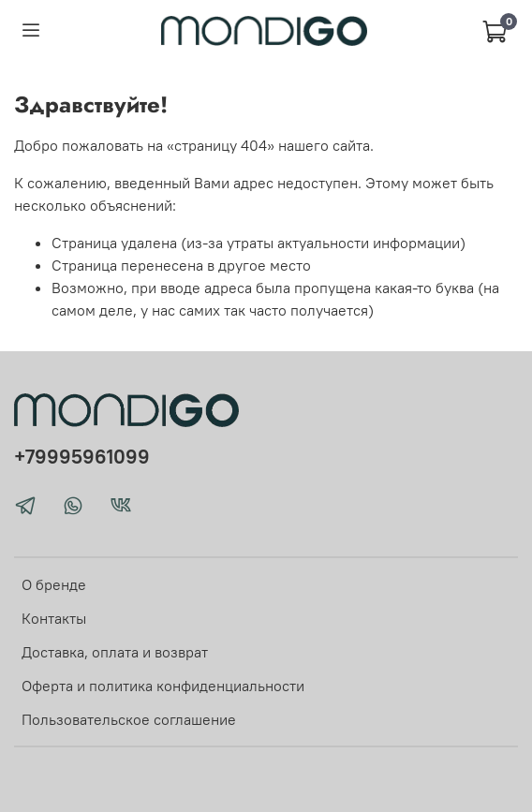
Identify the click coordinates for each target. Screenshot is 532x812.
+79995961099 (82, 457)
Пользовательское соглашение (129, 719)
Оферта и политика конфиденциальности (163, 686)
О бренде (54, 584)
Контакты (54, 618)
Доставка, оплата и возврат (115, 652)
